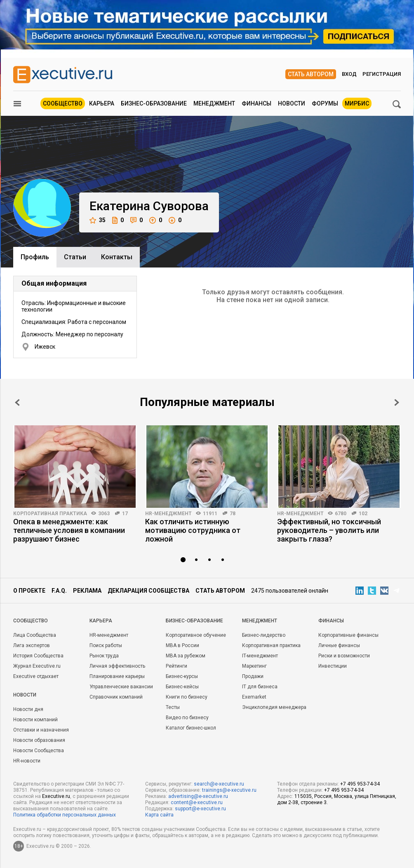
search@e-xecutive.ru (219, 784)
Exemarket (254, 697)
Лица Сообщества (35, 635)
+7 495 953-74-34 (360, 784)
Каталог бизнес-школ (191, 728)
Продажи (253, 676)
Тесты (173, 707)
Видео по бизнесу (187, 718)
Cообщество (31, 621)
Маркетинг (254, 666)
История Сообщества (38, 656)
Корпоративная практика (50, 514)
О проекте (29, 591)
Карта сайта (159, 815)
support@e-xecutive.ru (200, 809)
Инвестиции (333, 666)
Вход (349, 74)
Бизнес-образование (154, 103)
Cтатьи (75, 257)
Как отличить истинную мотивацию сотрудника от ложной (193, 530)
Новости (292, 103)
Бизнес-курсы (182, 676)
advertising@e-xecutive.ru (198, 796)
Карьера (102, 103)
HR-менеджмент (168, 514)
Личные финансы (339, 645)
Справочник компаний (116, 697)
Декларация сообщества (148, 591)
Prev (17, 402)
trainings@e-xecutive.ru (229, 790)
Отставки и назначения (41, 730)
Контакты (117, 257)
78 (233, 514)
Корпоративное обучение (196, 635)
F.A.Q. (59, 591)
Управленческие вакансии (121, 687)
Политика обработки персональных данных (65, 815)
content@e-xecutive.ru (197, 802)
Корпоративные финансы (348, 635)
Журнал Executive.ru (37, 666)
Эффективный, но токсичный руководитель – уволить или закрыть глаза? (329, 530)
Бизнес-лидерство (264, 635)
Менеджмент (214, 103)
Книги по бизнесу (187, 697)
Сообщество (63, 103)
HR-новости (27, 761)
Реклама (87, 591)
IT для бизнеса (260, 687)
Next (397, 402)
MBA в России (182, 645)
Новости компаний (35, 720)
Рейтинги (176, 666)
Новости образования (39, 740)
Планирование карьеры (117, 676)
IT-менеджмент (260, 656)
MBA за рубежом (186, 656)
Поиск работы (106, 645)
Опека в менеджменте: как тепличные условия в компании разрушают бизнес (69, 530)
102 (363, 514)
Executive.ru (56, 796)
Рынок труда (104, 656)
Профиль (35, 257)
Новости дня (28, 709)
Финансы (256, 103)
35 (98, 220)
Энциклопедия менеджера (274, 707)
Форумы (325, 103)
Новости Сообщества (39, 751)
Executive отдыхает (36, 676)
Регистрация (382, 74)
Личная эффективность (117, 666)
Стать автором (311, 74)
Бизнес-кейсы (182, 687)
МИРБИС (357, 103)
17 (125, 514)
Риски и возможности (344, 656)
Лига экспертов (32, 645)
